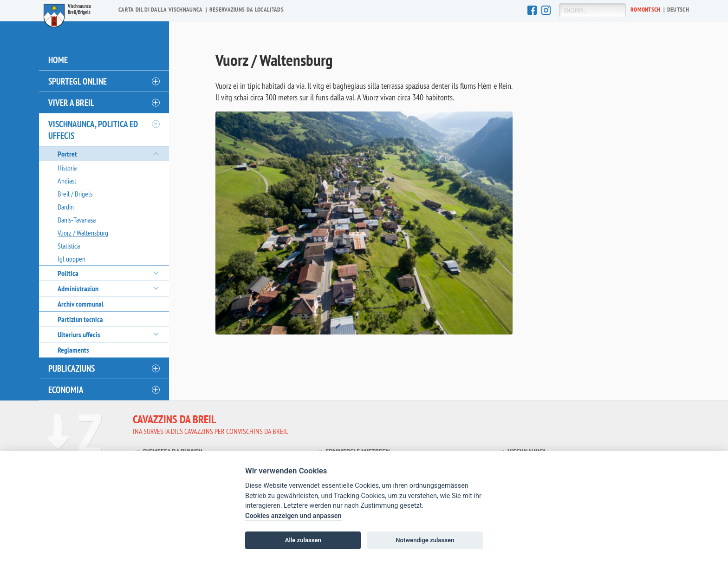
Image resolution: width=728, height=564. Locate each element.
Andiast (67, 181)
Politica (68, 273)
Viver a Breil (71, 102)
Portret (67, 154)
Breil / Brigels (75, 194)
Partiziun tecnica (80, 319)
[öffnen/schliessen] (155, 81)
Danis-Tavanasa (77, 220)
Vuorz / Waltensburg (83, 233)
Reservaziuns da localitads (247, 10)
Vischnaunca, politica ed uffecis (93, 130)
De (678, 10)
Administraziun (78, 289)
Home (58, 60)
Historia (67, 168)
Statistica (69, 246)
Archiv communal (81, 304)
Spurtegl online (78, 81)
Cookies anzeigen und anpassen (293, 516)
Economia (66, 390)
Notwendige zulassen (425, 540)
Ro (646, 10)
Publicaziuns (71, 368)
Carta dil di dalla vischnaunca (161, 10)
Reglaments (73, 350)
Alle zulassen (303, 540)
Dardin (66, 207)
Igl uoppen (71, 259)
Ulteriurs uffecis (79, 334)
